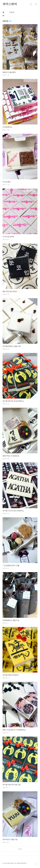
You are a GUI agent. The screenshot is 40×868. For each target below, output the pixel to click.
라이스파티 (10, 4)
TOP (36, 864)
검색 (31, 4)
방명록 (12, 12)
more (20, 849)
